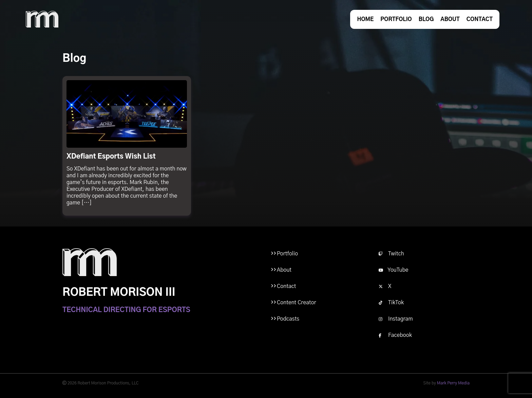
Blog (426, 19)
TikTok (391, 303)
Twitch (391, 254)
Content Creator (297, 303)
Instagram (396, 319)
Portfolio (396, 19)
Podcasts (288, 319)
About (450, 19)
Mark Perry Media (453, 383)
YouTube (394, 270)
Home (365, 19)
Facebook (395, 335)
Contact (480, 19)
